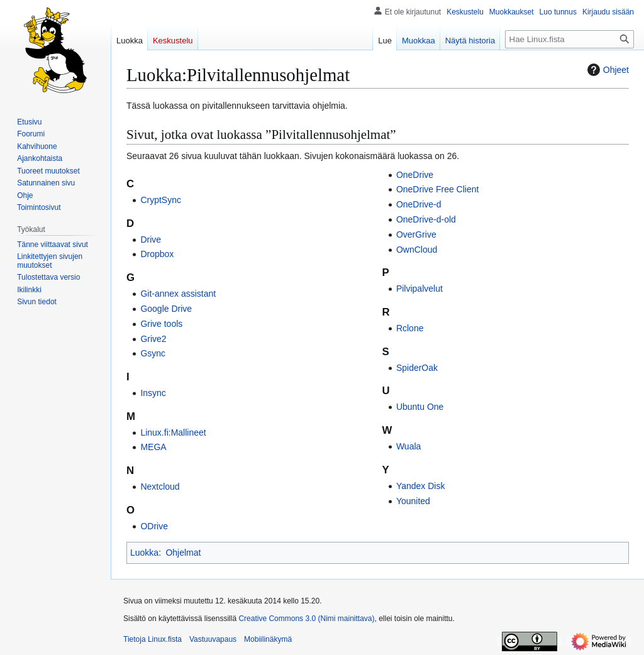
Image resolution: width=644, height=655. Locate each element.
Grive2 (153, 339)
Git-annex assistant (178, 294)
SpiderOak (417, 368)
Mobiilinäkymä (268, 639)
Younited (413, 501)
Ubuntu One (420, 407)
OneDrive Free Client (438, 189)
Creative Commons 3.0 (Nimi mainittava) (306, 619)
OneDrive (415, 175)
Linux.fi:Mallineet (173, 432)
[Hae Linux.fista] (569, 39)
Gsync (153, 353)
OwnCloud (417, 250)
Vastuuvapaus (213, 639)
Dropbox (157, 254)
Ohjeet (607, 70)
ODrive (154, 526)
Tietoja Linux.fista (153, 639)
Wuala (408, 446)
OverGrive (416, 234)
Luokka (144, 553)
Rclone (410, 328)
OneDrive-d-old (426, 219)
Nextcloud (160, 487)
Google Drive (166, 309)
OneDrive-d (419, 204)
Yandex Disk (421, 486)
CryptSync (161, 200)
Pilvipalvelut (419, 289)
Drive (151, 239)
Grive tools (161, 324)
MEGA (153, 447)
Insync (153, 393)
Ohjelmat (183, 553)
